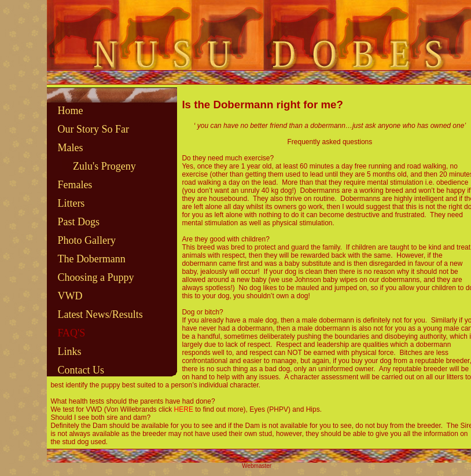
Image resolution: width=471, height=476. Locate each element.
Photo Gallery (87, 240)
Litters (71, 203)
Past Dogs (78, 222)
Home (70, 111)
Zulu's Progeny (104, 166)
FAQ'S (71, 333)
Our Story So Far (93, 129)
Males (70, 148)
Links (69, 351)
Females (75, 185)
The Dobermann (91, 259)
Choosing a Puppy (95, 277)
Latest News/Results (100, 314)
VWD (70, 296)
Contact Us (81, 370)
